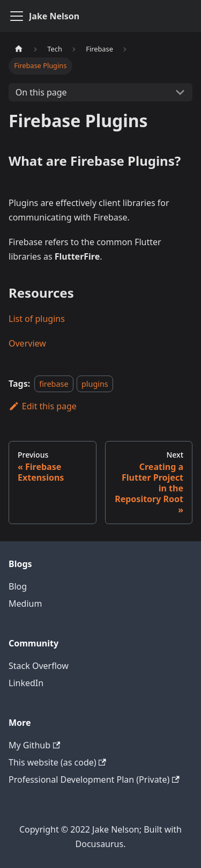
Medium (25, 604)
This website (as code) (57, 762)
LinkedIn (26, 683)
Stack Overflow (39, 666)
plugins (95, 384)
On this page (41, 92)
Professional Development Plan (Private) (94, 779)
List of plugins (37, 319)
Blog (18, 586)
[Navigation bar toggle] (17, 16)
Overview (27, 343)
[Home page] (19, 49)
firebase (54, 384)
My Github (34, 745)
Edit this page (43, 406)
